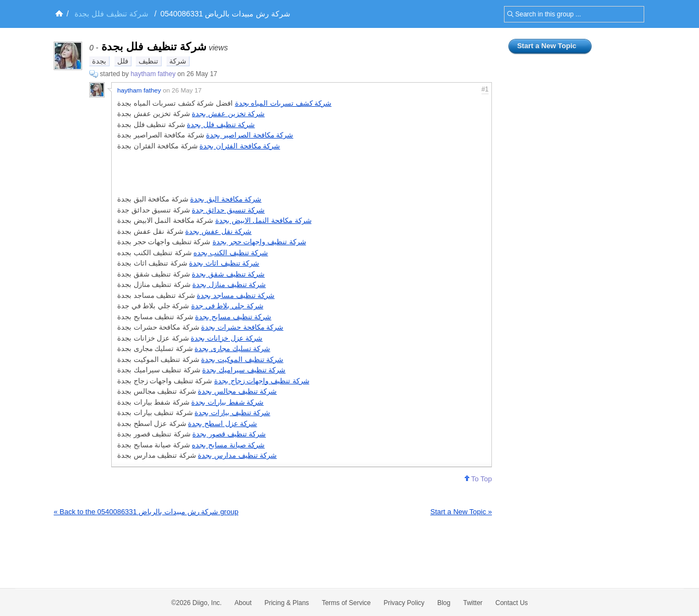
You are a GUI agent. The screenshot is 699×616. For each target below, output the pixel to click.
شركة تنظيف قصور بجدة (229, 434)
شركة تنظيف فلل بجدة (221, 125)
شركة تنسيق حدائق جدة (228, 210)
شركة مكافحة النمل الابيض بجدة (263, 220)
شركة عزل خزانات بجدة (227, 338)
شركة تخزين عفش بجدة (228, 114)
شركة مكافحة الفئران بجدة (240, 146)
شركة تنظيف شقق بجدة (228, 274)
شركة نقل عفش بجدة (218, 231)
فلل (123, 61)
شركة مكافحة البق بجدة (226, 199)
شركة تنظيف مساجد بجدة (236, 295)
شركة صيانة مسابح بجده (228, 445)
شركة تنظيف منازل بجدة (229, 284)
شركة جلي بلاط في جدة (227, 306)
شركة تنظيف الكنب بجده (231, 253)
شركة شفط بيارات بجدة (227, 402)
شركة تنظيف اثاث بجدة (224, 263)
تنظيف (148, 61)
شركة (178, 61)
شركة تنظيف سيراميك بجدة (244, 370)
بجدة (99, 61)
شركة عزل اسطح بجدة (222, 424)
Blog (444, 603)
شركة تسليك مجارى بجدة (232, 349)
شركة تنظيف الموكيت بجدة (242, 359)
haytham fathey (153, 74)
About (243, 603)
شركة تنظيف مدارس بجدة (237, 455)
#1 (485, 89)
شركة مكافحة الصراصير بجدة (250, 135)
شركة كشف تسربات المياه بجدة (283, 103)
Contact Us (511, 603)
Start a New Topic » (461, 512)
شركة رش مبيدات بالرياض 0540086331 (225, 14)
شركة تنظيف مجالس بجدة (237, 391)
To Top (478, 479)
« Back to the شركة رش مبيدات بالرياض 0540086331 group (146, 512)
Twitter (473, 603)
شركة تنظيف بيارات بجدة (232, 413)
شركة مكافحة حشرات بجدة (242, 327)
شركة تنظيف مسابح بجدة (233, 317)
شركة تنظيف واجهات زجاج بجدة (262, 381)
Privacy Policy (404, 603)
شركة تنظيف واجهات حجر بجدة (259, 242)
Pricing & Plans (287, 603)
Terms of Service (346, 603)
